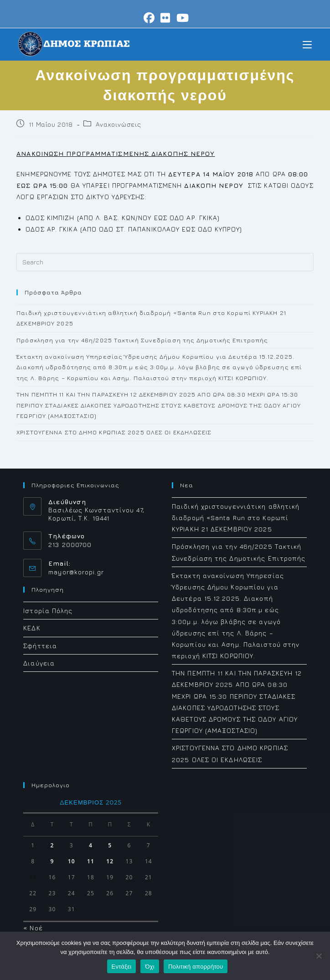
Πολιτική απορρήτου (196, 967)
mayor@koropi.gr (76, 572)
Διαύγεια (39, 663)
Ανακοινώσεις (119, 124)
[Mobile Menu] (307, 44)
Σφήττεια (40, 646)
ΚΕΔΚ (32, 628)
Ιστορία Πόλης (48, 611)
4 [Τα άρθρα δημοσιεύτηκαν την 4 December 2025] (91, 845)
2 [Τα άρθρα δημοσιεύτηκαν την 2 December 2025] (52, 845)
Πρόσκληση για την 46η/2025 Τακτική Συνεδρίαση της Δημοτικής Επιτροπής (142, 340)
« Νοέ (33, 928)
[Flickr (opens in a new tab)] (165, 18)
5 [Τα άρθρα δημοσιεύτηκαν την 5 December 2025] (110, 845)
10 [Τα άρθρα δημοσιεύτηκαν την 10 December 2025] (72, 861)
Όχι (150, 967)
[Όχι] (319, 956)
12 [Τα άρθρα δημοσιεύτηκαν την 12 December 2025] (110, 861)
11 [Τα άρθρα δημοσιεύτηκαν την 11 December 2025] (91, 861)
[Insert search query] (165, 262)
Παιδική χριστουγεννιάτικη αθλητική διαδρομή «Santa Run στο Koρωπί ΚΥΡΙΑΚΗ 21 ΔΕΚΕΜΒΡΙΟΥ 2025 (236, 518)
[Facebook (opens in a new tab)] (149, 18)
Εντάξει (122, 967)
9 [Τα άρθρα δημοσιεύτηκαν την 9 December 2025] (52, 861)
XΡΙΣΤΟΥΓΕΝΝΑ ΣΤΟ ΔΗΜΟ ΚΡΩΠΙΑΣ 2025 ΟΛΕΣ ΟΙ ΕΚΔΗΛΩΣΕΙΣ (114, 432)
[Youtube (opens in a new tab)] (181, 18)
